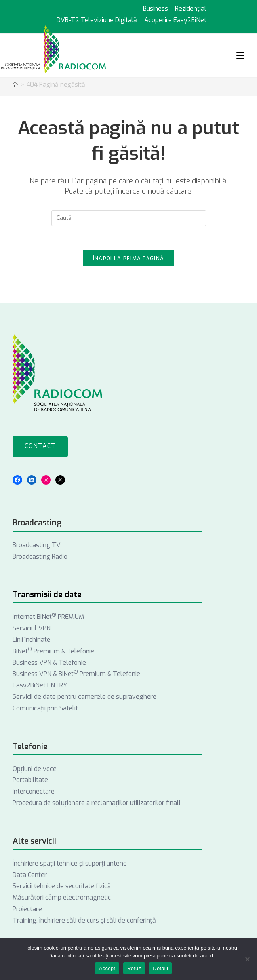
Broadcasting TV (37, 545)
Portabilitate (30, 780)
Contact (40, 446)
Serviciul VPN (32, 628)
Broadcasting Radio (40, 557)
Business (155, 9)
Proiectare (27, 909)
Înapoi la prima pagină (129, 258)
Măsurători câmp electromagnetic (62, 897)
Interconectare (34, 791)
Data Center (30, 875)
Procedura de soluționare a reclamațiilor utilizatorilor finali (96, 803)
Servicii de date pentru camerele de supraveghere (85, 697)
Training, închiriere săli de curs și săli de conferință (84, 920)
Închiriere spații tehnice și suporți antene (70, 863)
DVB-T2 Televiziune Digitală (97, 20)
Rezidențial (191, 9)
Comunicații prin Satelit (45, 708)
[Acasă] (15, 85)
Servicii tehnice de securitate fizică (62, 886)
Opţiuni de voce (35, 769)
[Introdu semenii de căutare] (129, 218)
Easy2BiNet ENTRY (40, 685)
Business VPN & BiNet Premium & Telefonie (76, 674)
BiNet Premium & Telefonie (53, 651)
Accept (107, 968)
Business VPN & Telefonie (49, 663)
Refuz (134, 968)
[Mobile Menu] (240, 55)
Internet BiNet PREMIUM (48, 617)
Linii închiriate (31, 640)
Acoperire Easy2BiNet (175, 20)
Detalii (160, 968)
